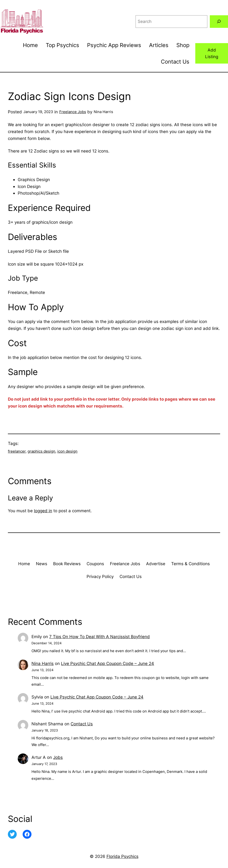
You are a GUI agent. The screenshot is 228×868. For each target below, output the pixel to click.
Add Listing (212, 53)
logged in (43, 511)
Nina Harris (43, 663)
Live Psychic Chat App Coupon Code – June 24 (107, 663)
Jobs (58, 757)
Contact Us (82, 724)
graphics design (41, 451)
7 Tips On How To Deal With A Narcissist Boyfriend (99, 637)
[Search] (219, 22)
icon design (67, 451)
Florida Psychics (122, 856)
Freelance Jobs (73, 112)
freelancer (17, 451)
